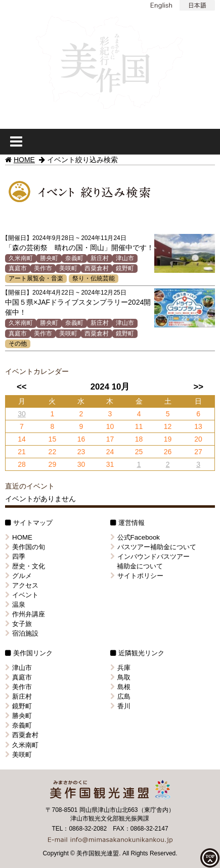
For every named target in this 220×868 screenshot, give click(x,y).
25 (139, 452)
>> (199, 387)
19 (168, 439)
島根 (120, 687)
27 (198, 452)
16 (81, 439)
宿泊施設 (22, 633)
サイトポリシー (137, 576)
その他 (18, 344)
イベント (22, 595)
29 (53, 464)
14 (22, 439)
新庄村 (100, 258)
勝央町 (49, 258)
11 (139, 426)
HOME (24, 160)
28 (22, 464)
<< (22, 387)
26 (168, 452)
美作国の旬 (25, 547)
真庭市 (18, 268)
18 (139, 439)
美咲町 (68, 268)
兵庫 (120, 668)
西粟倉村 (97, 268)
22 (53, 452)
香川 (120, 706)
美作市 (43, 268)
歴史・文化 (25, 566)
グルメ (18, 576)
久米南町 (21, 258)
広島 (120, 696)
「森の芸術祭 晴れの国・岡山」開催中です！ (79, 248)
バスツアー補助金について (153, 547)
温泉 (15, 605)
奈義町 (74, 258)
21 (22, 452)
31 (110, 464)
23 (81, 452)
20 (198, 439)
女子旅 (18, 624)
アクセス (22, 585)
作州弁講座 (25, 614)
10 (110, 426)
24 (110, 452)
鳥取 (120, 677)
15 (53, 439)
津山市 (125, 258)
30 (22, 414)
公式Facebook (135, 537)
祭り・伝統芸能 (94, 278)
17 (110, 439)
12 (168, 426)
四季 (15, 557)
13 (198, 426)
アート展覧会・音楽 (36, 278)
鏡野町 (125, 268)
